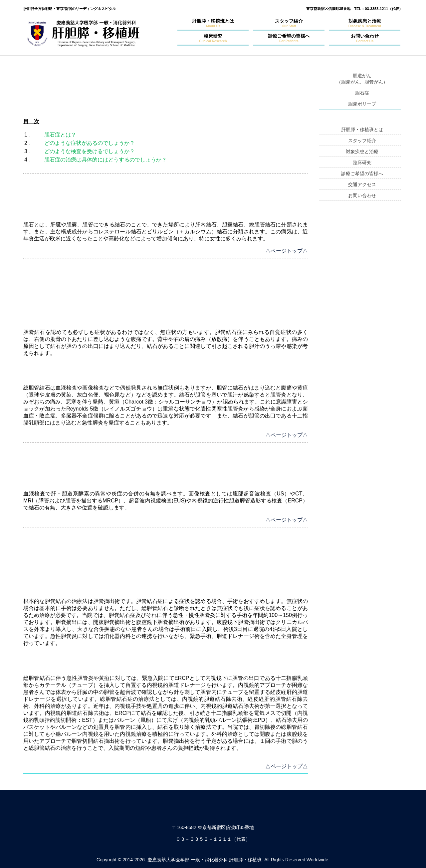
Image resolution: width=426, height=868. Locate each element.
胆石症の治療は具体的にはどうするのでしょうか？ (106, 160)
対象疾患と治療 (365, 23)
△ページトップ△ (287, 251)
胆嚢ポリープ (362, 104)
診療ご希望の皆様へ (289, 38)
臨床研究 (213, 38)
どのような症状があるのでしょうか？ (90, 143)
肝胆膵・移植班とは (213, 23)
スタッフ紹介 (289, 23)
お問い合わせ (365, 38)
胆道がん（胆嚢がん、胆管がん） (362, 79)
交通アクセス (362, 184)
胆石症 (362, 93)
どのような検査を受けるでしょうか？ (90, 151)
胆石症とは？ (60, 135)
